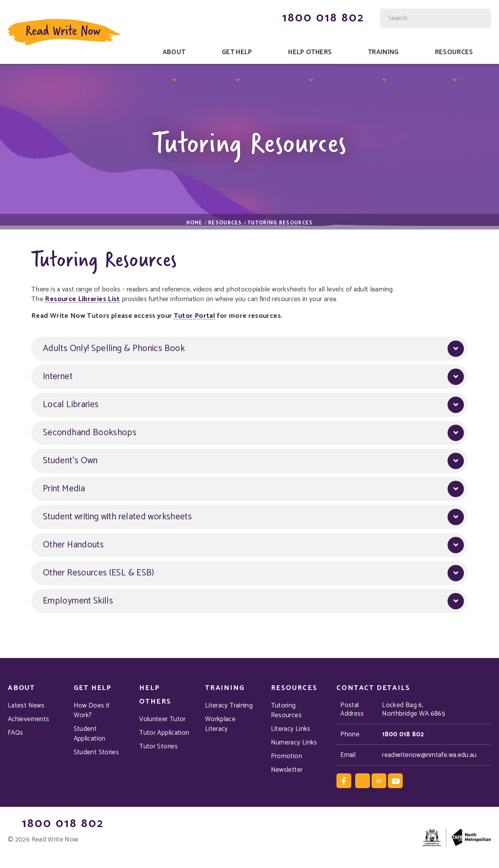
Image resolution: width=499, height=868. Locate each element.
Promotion (287, 756)
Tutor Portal (195, 316)
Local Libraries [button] (71, 405)
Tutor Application (164, 733)
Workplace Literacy (220, 724)
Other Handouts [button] (73, 545)
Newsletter (287, 770)
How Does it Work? (92, 711)
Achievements (28, 719)
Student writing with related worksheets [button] (117, 517)
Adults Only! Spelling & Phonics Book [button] (114, 349)
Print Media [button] (64, 489)
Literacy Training (229, 706)
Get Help (237, 52)
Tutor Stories (158, 747)
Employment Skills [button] (78, 601)
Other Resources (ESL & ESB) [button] (99, 573)
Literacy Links (291, 729)
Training (383, 52)
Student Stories (96, 752)
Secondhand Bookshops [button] (90, 433)
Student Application (90, 734)
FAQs (15, 733)
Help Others (310, 52)
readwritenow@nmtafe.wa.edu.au (429, 755)
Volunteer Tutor (162, 719)
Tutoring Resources (286, 711)
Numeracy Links (294, 743)
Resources (454, 52)
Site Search (381, 13)
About (174, 52)
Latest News (26, 706)
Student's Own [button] (70, 461)
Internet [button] (58, 377)
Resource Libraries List (82, 300)
